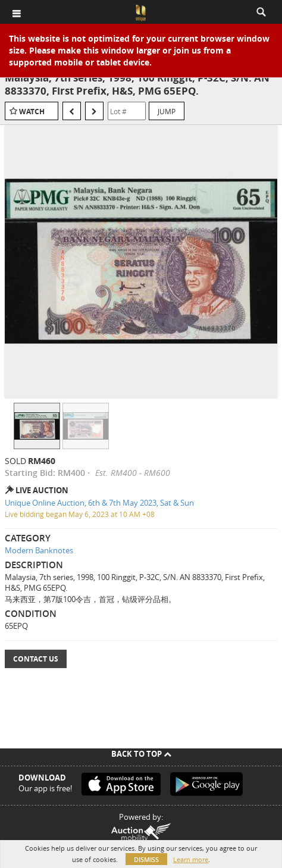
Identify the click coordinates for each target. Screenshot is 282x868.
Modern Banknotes (39, 550)
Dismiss (146, 859)
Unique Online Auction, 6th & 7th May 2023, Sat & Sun (99, 503)
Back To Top (141, 754)
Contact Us (36, 659)
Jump (167, 111)
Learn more (191, 859)
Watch (32, 112)
